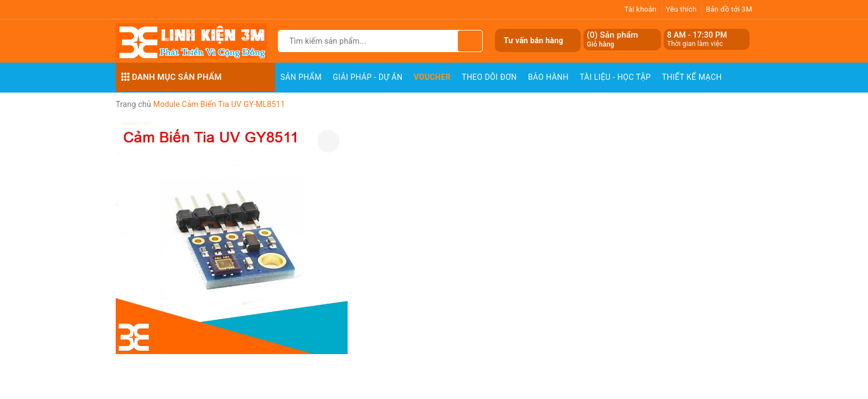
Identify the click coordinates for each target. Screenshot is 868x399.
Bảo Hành (548, 77)
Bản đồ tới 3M (729, 9)
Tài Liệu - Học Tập (615, 77)
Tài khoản (640, 9)
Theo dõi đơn (489, 77)
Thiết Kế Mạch (692, 77)
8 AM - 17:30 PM (697, 35)
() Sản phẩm (613, 40)
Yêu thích (681, 9)
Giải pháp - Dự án (368, 77)
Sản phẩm (301, 77)
